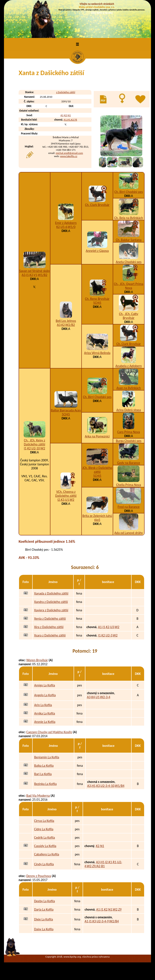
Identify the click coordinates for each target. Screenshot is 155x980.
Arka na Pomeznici (97, 436)
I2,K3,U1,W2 (66, 500)
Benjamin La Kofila (47, 757)
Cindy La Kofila (44, 864)
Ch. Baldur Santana (129, 240)
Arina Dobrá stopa (129, 410)
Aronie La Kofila (45, 722)
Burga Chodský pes (129, 441)
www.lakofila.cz (69, 156)
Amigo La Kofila (44, 685)
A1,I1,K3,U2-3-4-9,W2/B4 (102, 921)
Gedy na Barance (129, 463)
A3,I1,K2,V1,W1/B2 (35, 275)
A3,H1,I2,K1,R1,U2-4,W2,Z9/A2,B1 (103, 864)
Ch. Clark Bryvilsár (97, 205)
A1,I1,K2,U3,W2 (109, 627)
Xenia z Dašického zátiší (50, 619)
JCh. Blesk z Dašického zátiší (97, 470)
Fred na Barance (129, 507)
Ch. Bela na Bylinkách (129, 218)
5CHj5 (97, 303)
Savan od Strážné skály (35, 271)
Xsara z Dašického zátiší (50, 635)
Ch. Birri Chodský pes (129, 192)
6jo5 (97, 520)
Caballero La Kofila (47, 854)
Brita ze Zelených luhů (97, 516)
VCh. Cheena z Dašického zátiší (66, 494)
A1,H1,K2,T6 (70, 120)
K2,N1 (100, 846)
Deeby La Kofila (44, 901)
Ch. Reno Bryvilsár (97, 299)
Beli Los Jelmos (66, 321)
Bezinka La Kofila (45, 784)
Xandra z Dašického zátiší (51, 602)
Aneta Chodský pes (129, 262)
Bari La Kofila (43, 774)
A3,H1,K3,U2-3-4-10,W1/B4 (106, 786)
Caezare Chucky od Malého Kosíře (49, 732)
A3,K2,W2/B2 (66, 325)
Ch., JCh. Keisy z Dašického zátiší (35, 442)
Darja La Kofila (44, 909)
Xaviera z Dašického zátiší (51, 610)
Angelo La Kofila (45, 695)
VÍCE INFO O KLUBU (102, 13)
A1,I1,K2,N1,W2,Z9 (109, 909)
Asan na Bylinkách (129, 388)
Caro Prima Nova (129, 432)
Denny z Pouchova (39, 876)
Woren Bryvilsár (37, 660)
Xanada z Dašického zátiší (51, 593)
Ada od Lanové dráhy (129, 533)
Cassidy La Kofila (45, 846)
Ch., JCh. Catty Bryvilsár (129, 316)
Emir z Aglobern (66, 223)
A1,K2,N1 (66, 115)
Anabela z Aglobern (129, 366)
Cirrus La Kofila (44, 821)
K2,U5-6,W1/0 (66, 227)
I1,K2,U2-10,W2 (34, 448)
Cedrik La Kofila (44, 837)
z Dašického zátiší (66, 92)
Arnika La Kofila (44, 713)
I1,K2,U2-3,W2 (108, 635)
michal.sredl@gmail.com (69, 153)
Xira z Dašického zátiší (49, 627)
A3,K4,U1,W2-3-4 (98, 697)
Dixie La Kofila (44, 919)
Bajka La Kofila (44, 766)
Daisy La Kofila (44, 929)
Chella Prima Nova (129, 485)
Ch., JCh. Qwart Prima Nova (129, 286)
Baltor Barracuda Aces (66, 410)
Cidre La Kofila (44, 829)
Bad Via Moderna (38, 796)
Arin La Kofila (43, 705)
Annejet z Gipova (97, 251)
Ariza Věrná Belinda (97, 353)
